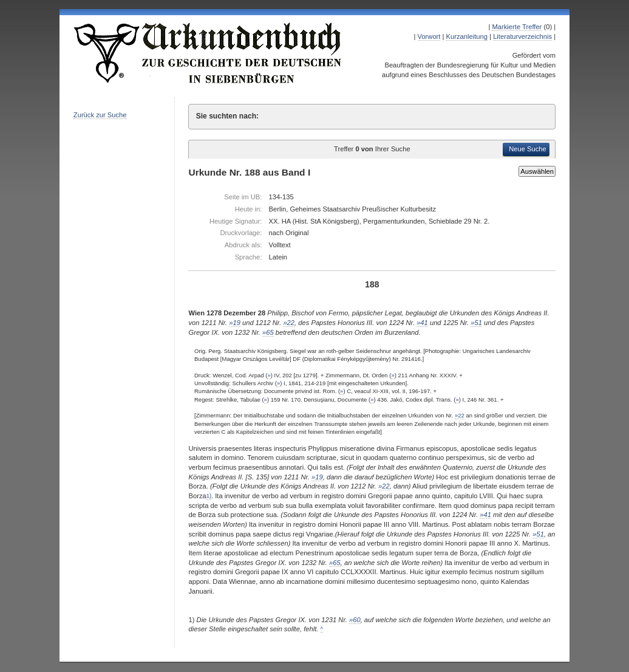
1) (209, 496)
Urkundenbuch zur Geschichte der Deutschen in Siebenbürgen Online (208, 53)
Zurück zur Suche (100, 115)
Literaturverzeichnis (522, 36)
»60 (355, 620)
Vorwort (429, 36)
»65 (268, 332)
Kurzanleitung (467, 36)
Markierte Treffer (517, 27)
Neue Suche (528, 149)
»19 (235, 323)
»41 (422, 323)
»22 (289, 323)
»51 (476, 323)
